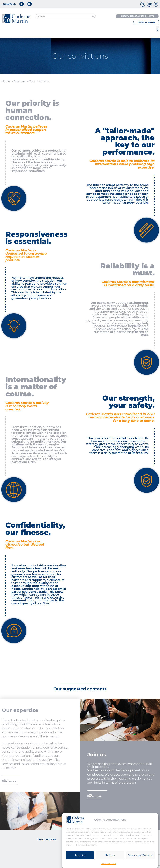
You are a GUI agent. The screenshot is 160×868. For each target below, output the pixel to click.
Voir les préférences (140, 855)
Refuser (110, 855)
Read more (9, 781)
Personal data (108, 863)
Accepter (80, 855)
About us (19, 81)
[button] (158, 29)
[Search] (93, 16)
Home (6, 81)
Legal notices (47, 839)
